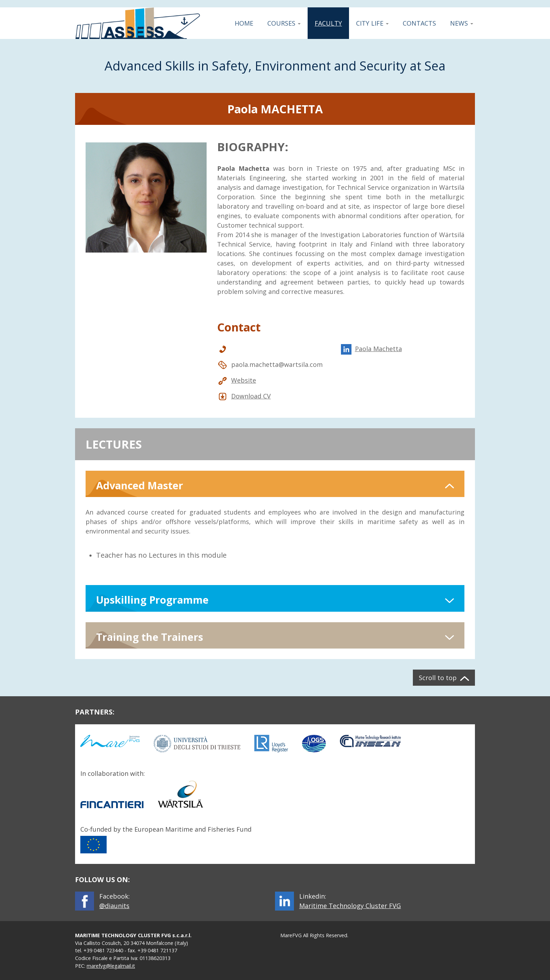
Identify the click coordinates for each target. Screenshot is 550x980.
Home (244, 23)
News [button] (462, 23)
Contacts (419, 23)
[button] (275, 484)
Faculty (329, 23)
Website (237, 380)
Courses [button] (284, 23)
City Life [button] (372, 23)
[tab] (275, 484)
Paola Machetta (371, 349)
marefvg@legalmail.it (111, 966)
